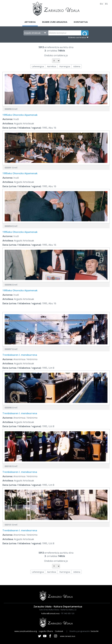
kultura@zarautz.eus (51, 613)
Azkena (77, 66)
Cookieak (59, 631)
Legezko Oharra (46, 631)
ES (106, 4)
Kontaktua (81, 22)
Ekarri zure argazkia (55, 22)
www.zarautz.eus (68, 636)
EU (101, 4)
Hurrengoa (65, 66)
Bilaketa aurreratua (77, 37)
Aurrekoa (52, 66)
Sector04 (94, 631)
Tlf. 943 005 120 (68, 613)
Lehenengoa (38, 66)
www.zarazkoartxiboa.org (26, 631)
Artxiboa (30, 22)
